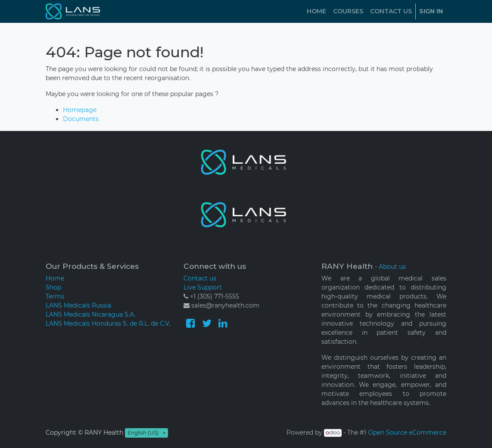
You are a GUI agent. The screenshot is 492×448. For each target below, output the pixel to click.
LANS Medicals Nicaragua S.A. (90, 314)
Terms (55, 296)
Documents (81, 119)
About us (392, 267)
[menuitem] (316, 11)
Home (55, 278)
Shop (53, 287)
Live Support (203, 287)
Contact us (200, 278)
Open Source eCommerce (407, 432)
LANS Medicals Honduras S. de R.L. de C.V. (108, 324)
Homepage (80, 110)
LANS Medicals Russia (78, 305)
